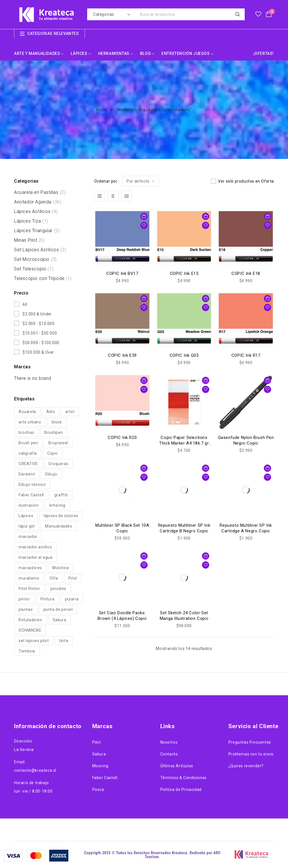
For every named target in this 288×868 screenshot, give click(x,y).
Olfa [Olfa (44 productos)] (54, 578)
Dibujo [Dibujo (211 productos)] (51, 474)
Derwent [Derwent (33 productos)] (27, 474)
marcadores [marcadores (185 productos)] (30, 568)
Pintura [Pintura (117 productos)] (48, 599)
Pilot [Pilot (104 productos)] (73, 578)
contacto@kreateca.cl (35, 770)
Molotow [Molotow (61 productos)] (61, 568)
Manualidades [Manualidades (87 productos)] (58, 526)
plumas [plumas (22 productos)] (26, 609)
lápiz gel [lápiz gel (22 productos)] (27, 526)
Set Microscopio (35, 259)
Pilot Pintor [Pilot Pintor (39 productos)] (29, 589)
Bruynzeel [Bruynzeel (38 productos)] (58, 443)
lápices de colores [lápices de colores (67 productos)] (61, 516)
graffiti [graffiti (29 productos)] (61, 495)
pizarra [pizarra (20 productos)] (72, 599)
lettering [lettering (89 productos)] (57, 505)
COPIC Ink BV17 (122, 273)
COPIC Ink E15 (184, 273)
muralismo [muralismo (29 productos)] (29, 578)
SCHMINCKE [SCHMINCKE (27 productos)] (30, 630)
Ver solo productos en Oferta (246, 181)
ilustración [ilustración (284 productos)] (29, 505)
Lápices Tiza (31, 221)
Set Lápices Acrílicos (40, 250)
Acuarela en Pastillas (40, 192)
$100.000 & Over (38, 352)
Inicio (102, 110)
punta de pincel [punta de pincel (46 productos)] (58, 609)
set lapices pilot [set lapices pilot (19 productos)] (34, 641)
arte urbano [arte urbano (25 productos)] (30, 422)
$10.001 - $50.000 (40, 333)
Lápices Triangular (37, 231)
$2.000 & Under (37, 314)
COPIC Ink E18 (246, 273)
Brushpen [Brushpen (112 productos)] (54, 432)
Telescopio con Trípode (43, 279)
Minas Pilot (29, 240)
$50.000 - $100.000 (41, 343)
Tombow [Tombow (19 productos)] (27, 651)
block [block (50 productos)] (57, 422)
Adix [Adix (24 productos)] (51, 412)
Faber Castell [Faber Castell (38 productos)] (31, 495)
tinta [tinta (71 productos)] (64, 641)
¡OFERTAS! (264, 53)
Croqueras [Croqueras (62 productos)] (58, 464)
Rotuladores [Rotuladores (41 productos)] (30, 620)
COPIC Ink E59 (122, 355)
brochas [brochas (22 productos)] (26, 432)
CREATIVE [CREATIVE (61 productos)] (28, 464)
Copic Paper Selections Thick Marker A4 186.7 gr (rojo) (184, 443)
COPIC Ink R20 (122, 438)
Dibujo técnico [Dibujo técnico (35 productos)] (32, 485)
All (25, 304)
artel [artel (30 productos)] (70, 412)
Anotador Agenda (38, 202)
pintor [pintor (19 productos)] (24, 599)
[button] (144, 216)
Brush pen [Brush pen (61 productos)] (28, 443)
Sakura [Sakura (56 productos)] (59, 620)
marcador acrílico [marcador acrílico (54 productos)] (35, 547)
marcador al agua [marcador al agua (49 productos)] (36, 557)
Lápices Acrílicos (36, 212)
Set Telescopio (34, 269)
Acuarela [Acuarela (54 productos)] (27, 412)
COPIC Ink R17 (246, 355)
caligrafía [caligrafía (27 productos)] (28, 453)
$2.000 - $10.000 (39, 324)
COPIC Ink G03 (184, 355)
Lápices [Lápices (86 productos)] (26, 516)
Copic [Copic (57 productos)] (53, 453)
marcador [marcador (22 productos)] (28, 537)
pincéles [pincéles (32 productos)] (58, 589)
